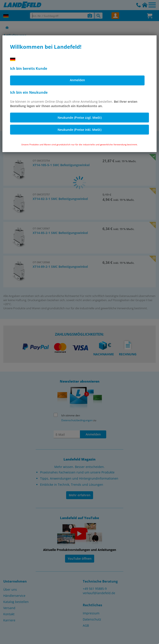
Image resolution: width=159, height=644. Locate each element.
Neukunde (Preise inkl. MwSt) (79, 130)
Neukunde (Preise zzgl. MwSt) (80, 118)
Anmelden (77, 80)
